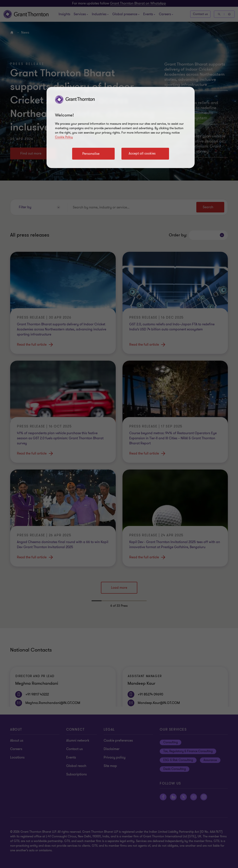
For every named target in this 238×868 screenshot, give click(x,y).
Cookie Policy (64, 137)
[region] (121, 127)
